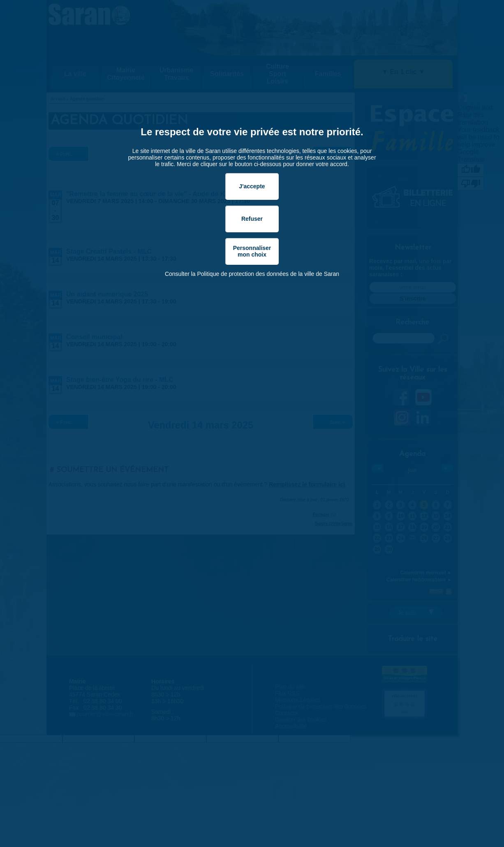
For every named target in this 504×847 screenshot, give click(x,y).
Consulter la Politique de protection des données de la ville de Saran (252, 274)
